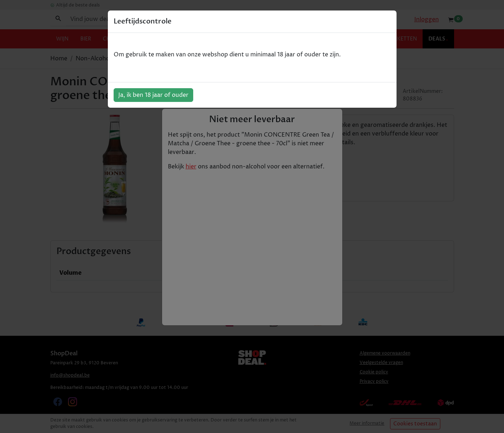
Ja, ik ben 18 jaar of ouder (153, 95)
